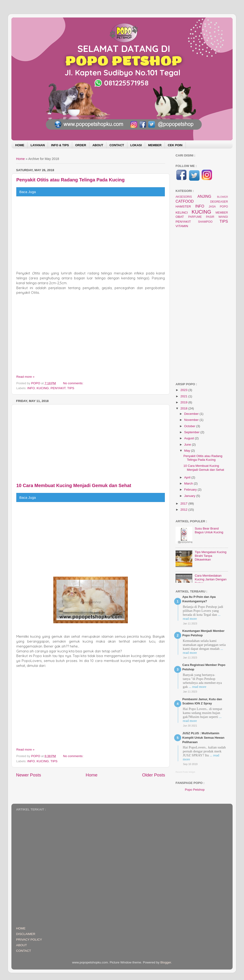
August (190, 438)
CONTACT (117, 145)
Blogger (166, 962)
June (188, 445)
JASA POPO (218, 207)
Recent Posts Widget (185, 772)
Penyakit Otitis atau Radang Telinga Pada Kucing (70, 180)
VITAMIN (182, 226)
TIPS (71, 388)
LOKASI (136, 145)
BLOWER (222, 197)
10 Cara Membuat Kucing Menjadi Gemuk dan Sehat (74, 485)
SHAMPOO (205, 222)
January (190, 496)
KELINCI (182, 213)
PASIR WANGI (217, 217)
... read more (197, 687)
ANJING (204, 196)
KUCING (43, 388)
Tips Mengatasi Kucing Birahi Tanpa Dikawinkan (210, 556)
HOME (20, 145)
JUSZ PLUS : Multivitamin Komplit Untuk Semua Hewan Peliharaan (203, 738)
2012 (184, 510)
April (188, 477)
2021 (184, 396)
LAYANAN (38, 145)
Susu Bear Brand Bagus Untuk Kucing (209, 530)
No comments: (74, 383)
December (192, 414)
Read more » (25, 377)
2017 (184, 504)
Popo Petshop (195, 790)
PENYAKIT (58, 388)
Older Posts (154, 775)
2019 (184, 402)
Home (20, 159)
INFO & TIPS (60, 145)
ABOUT (98, 145)
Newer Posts (29, 775)
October (190, 426)
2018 (184, 408)
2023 (184, 390)
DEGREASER (219, 202)
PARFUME (195, 217)
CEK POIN (175, 145)
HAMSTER (183, 206)
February (191, 490)
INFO (31, 388)
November (192, 420)
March (189, 483)
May (188, 451)
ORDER (81, 145)
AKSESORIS (184, 197)
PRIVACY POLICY (29, 940)
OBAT (180, 217)
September (192, 432)
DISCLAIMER (26, 934)
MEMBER (155, 145)
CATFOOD (185, 201)
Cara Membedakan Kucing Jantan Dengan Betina (211, 579)
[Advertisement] (91, 234)
